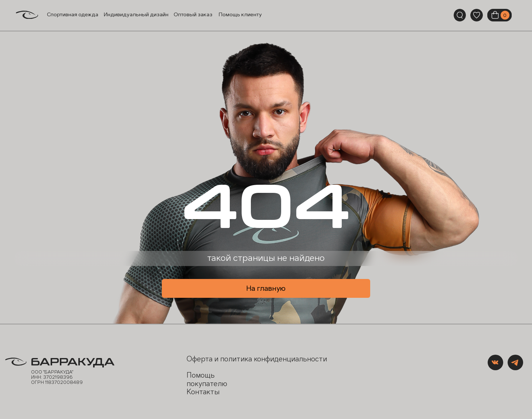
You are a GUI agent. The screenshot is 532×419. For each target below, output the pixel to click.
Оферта (199, 359)
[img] (477, 15)
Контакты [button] (203, 392)
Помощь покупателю (207, 379)
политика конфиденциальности (274, 359)
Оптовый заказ (193, 15)
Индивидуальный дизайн (136, 15)
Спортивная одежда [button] (73, 15)
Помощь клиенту (240, 15)
